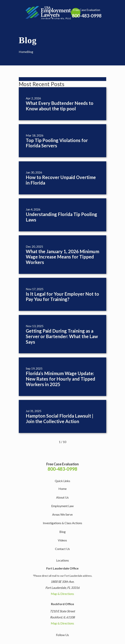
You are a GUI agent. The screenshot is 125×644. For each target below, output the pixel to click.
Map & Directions (62, 594)
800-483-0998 (87, 16)
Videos (62, 540)
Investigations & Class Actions (63, 523)
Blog (63, 532)
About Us (62, 497)
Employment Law (62, 506)
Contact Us (62, 549)
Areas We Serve (62, 514)
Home (63, 489)
